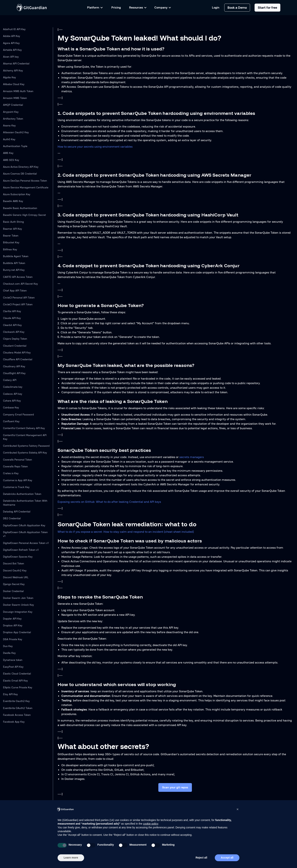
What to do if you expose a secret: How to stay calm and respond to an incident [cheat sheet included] (126, 532)
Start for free (267, 7)
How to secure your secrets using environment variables (95, 147)
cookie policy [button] (150, 824)
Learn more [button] (71, 858)
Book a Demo (237, 7)
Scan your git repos (175, 787)
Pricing (116, 7)
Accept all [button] (227, 858)
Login (216, 8)
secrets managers (192, 457)
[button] (238, 809)
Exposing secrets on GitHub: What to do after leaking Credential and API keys (109, 502)
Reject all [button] (201, 858)
